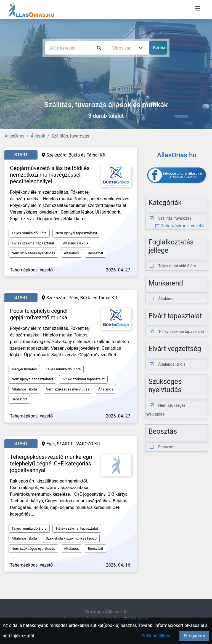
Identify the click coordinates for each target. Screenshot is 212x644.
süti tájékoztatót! (19, 636)
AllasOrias (14, 136)
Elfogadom (194, 636)
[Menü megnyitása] (198, 9)
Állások (38, 136)
